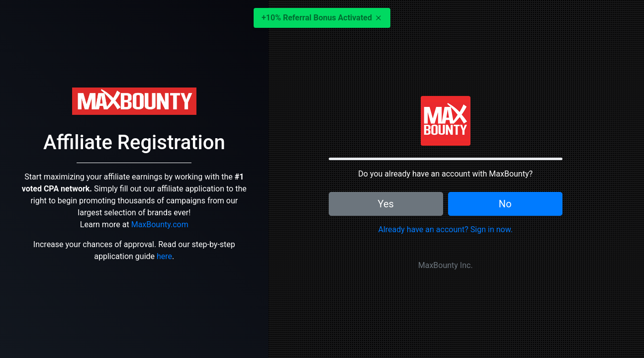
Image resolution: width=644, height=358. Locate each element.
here (164, 256)
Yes (386, 204)
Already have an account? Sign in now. (445, 229)
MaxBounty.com (160, 224)
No (505, 204)
